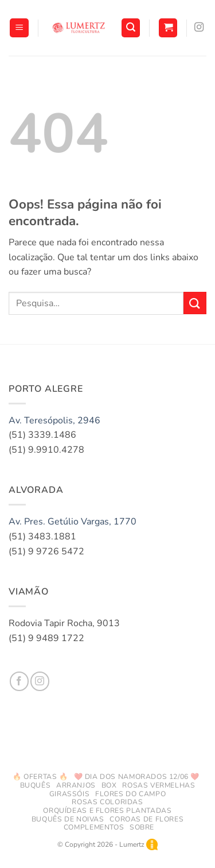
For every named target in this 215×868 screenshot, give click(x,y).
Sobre (142, 827)
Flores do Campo (130, 794)
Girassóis (70, 794)
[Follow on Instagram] (199, 28)
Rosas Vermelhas (159, 785)
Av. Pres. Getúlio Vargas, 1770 (73, 522)
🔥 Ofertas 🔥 (40, 777)
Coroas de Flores (146, 819)
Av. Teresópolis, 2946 (54, 421)
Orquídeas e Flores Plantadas (107, 811)
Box (109, 785)
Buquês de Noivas (68, 819)
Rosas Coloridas (107, 802)
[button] (19, 28)
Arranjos (76, 785)
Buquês (36, 785)
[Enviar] (195, 303)
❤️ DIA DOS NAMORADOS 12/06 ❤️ (137, 777)
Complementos (94, 827)
